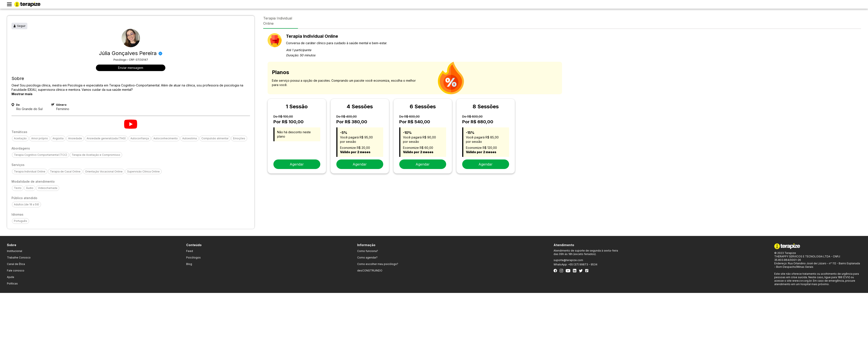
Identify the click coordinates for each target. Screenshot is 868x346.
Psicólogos (193, 257)
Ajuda (11, 277)
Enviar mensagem (131, 68)
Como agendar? (367, 257)
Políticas (12, 283)
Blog (189, 264)
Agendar (297, 164)
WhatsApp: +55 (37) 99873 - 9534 (575, 264)
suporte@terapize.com (568, 260)
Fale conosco (16, 270)
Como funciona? (368, 251)
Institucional (15, 251)
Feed (190, 251)
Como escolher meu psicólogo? (378, 264)
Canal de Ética (16, 264)
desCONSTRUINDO (370, 270)
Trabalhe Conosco (19, 257)
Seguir (19, 26)
